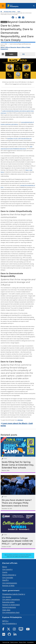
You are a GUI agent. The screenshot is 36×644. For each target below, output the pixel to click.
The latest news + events (10, 12)
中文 (23, 54)
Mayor (5, 567)
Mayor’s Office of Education (8, 47)
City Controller (8, 578)
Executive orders (8, 602)
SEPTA (5, 621)
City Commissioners (10, 583)
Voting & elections (9, 607)
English (11, 54)
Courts (5, 572)
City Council (7, 569)
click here (20, 420)
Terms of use (6, 642)
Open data (6, 610)
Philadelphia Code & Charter (13, 594)
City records (7, 597)
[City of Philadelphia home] (13, 6)
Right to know (14, 642)
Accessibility (30, 642)
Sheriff (5, 580)
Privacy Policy (23, 642)
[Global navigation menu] (3, 6)
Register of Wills (8, 586)
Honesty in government (11, 605)
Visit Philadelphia (9, 623)
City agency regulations (11, 599)
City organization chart (11, 612)
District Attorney (8, 575)
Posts (19, 12)
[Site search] (34, 6)
